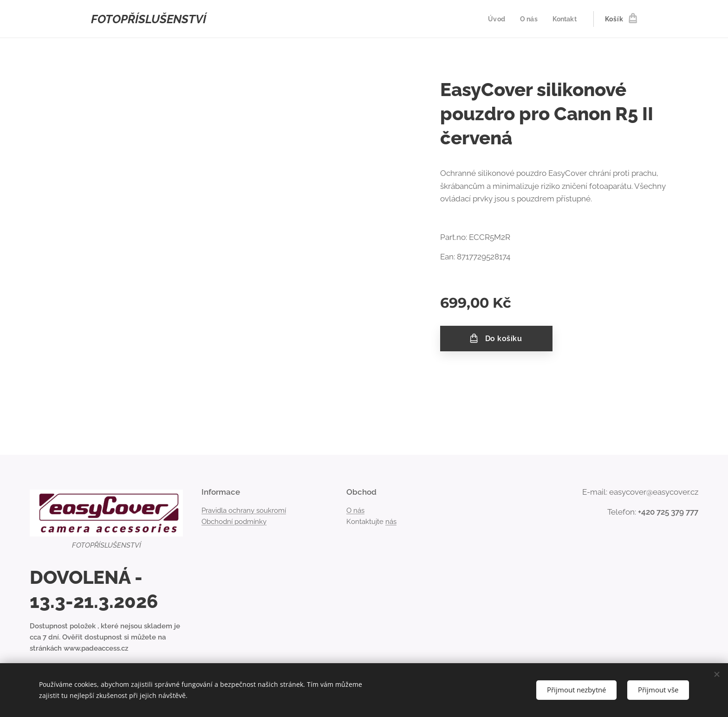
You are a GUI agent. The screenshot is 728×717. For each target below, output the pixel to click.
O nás (355, 510)
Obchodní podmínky (234, 522)
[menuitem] (496, 19)
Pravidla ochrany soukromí (244, 510)
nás (391, 522)
